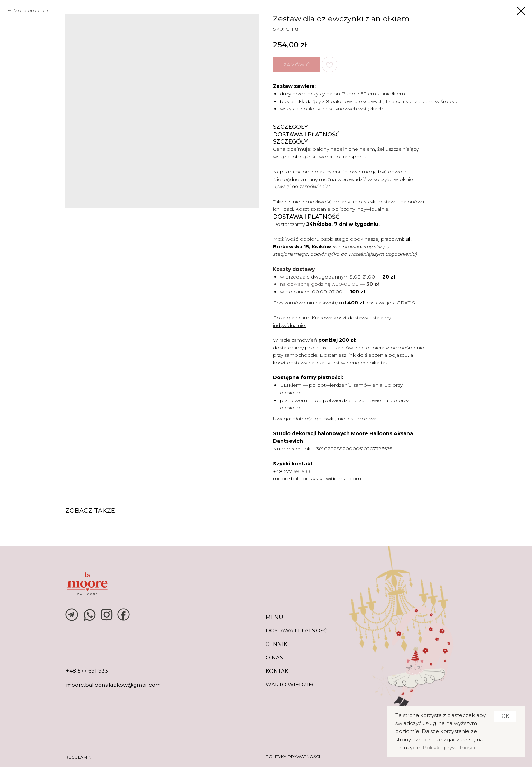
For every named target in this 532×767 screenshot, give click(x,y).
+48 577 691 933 (292, 471)
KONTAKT (279, 671)
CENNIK (277, 644)
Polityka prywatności (449, 747)
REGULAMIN (78, 757)
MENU (274, 617)
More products (31, 10)
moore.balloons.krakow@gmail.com (317, 478)
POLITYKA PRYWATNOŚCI (293, 756)
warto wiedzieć (291, 684)
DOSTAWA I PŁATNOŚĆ (296, 631)
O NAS (274, 658)
